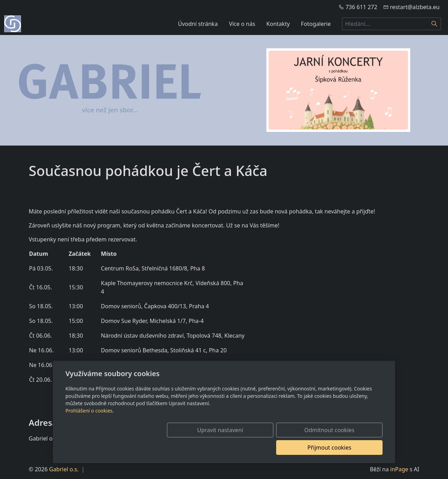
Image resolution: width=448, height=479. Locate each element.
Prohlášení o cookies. (90, 428)
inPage (399, 469)
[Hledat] (435, 24)
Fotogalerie (316, 24)
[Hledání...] (385, 24)
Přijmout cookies (349, 448)
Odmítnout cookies (279, 448)
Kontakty (278, 24)
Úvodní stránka (198, 24)
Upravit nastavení (209, 448)
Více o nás (242, 24)
